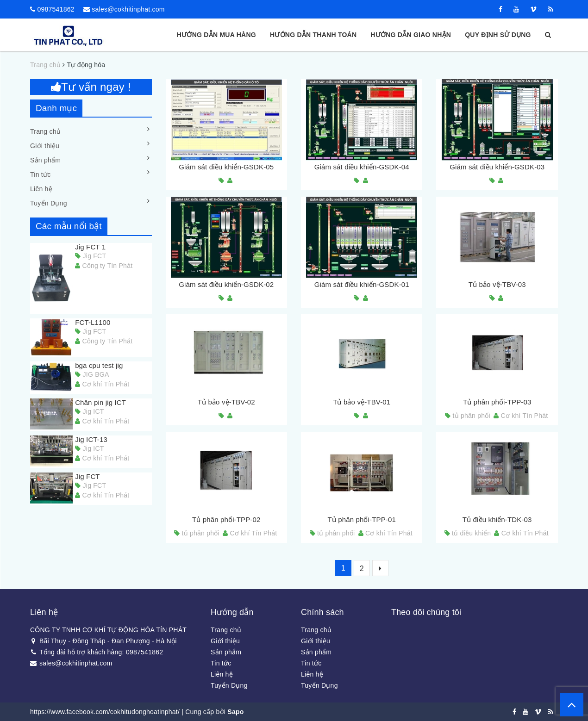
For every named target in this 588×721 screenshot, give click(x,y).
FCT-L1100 (93, 322)
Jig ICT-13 (91, 439)
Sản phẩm (45, 160)
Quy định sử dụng (498, 35)
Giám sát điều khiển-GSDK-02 (226, 284)
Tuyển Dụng (49, 203)
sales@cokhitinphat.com (128, 9)
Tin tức (40, 174)
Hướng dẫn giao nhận (411, 35)
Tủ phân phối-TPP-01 (362, 519)
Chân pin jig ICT (100, 402)
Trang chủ (45, 131)
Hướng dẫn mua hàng (216, 35)
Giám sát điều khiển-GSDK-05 (226, 167)
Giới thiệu (45, 146)
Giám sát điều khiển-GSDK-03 (497, 167)
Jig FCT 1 (90, 247)
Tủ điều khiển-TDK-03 (497, 519)
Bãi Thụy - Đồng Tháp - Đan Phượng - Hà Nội (103, 641)
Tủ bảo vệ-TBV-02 (226, 402)
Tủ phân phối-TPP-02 (226, 519)
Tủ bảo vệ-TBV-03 (497, 284)
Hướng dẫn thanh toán (313, 35)
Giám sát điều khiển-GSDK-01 (362, 284)
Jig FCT (88, 476)
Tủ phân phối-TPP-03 (497, 402)
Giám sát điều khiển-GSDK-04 (362, 167)
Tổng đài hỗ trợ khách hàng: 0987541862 (97, 652)
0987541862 (56, 9)
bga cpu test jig (99, 365)
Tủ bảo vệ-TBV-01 (362, 402)
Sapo (235, 712)
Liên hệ (41, 189)
